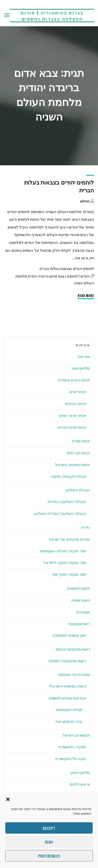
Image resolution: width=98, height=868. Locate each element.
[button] (8, 799)
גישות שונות (81, 600)
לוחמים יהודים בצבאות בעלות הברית (67, 269)
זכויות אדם (78, 392)
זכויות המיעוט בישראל (73, 465)
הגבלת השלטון (78, 490)
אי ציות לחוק (80, 784)
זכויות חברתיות (78, 453)
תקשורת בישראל (76, 735)
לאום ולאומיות (79, 588)
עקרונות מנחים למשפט (68, 698)
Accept (49, 828)
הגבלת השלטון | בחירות (67, 502)
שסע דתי (83, 612)
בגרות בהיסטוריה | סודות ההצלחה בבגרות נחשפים (52, 16)
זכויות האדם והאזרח (74, 380)
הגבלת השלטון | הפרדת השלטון (60, 514)
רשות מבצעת (79, 624)
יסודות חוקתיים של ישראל (69, 539)
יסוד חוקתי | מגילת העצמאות (63, 551)
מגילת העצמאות (69, 710)
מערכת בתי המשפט (74, 675)
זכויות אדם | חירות (72, 427)
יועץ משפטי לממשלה (69, 635)
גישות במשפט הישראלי (68, 686)
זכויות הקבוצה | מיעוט (69, 476)
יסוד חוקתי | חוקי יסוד (69, 575)
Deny (49, 842)
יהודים (85, 276)
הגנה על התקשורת (71, 759)
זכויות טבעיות (76, 404)
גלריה (85, 528)
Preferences (49, 856)
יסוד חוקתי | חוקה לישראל (65, 563)
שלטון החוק (80, 773)
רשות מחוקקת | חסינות (67, 661)
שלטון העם (81, 368)
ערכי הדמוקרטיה (69, 722)
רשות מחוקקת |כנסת (73, 649)
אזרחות (84, 357)
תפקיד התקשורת (72, 747)
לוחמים (72, 276)
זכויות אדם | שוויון (72, 416)
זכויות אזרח (81, 441)
